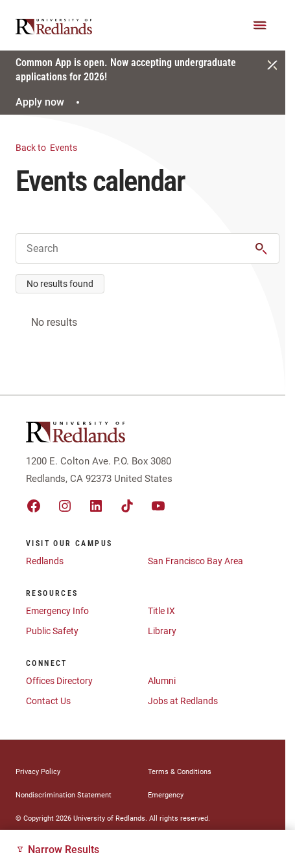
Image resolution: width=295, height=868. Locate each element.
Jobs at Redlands (183, 701)
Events (54, 147)
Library (162, 631)
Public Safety (52, 631)
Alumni (162, 681)
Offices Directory (59, 681)
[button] (261, 249)
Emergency (166, 795)
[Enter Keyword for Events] (147, 249)
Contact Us (48, 701)
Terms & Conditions (180, 772)
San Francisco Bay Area (195, 561)
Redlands (45, 561)
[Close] (272, 65)
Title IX (161, 611)
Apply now (49, 102)
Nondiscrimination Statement (64, 795)
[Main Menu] (260, 25)
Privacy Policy (38, 772)
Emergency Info (57, 611)
